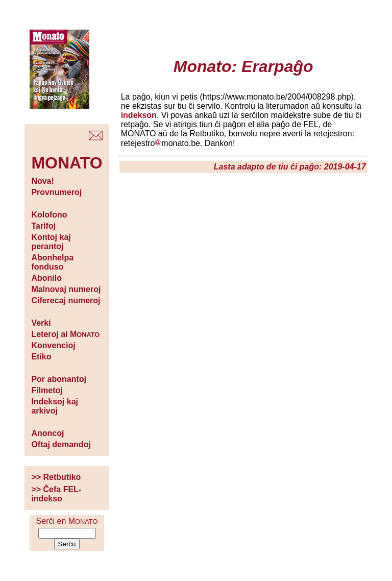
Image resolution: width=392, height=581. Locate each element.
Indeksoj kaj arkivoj (55, 406)
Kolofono (49, 215)
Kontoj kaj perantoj (51, 242)
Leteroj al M (65, 334)
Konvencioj (53, 345)
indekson (139, 115)
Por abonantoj (59, 379)
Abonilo (46, 278)
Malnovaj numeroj (66, 289)
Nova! (42, 181)
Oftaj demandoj (61, 444)
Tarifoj (43, 226)
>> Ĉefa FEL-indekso (56, 494)
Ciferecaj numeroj (66, 300)
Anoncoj (47, 433)
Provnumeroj (56, 192)
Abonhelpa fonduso (52, 262)
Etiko (41, 357)
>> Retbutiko (56, 477)
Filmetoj (47, 390)
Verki (41, 323)
